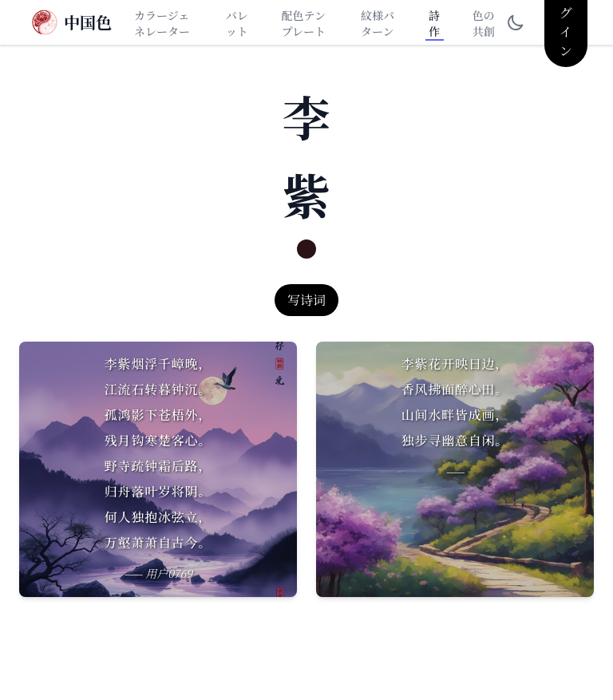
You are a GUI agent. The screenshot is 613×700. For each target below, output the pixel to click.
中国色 (88, 22)
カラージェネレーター (162, 23)
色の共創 (484, 23)
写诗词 (306, 300)
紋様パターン (378, 23)
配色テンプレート (304, 23)
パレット (237, 23)
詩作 (434, 23)
